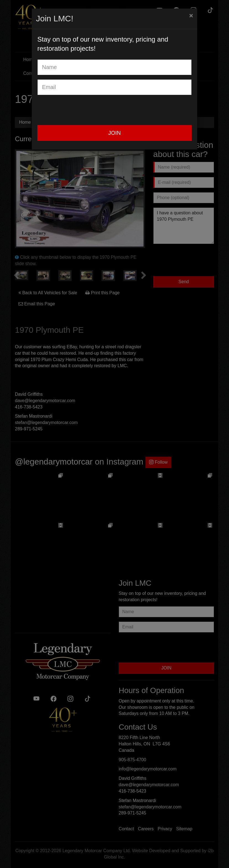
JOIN (114, 133)
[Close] (191, 16)
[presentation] (79, 110)
